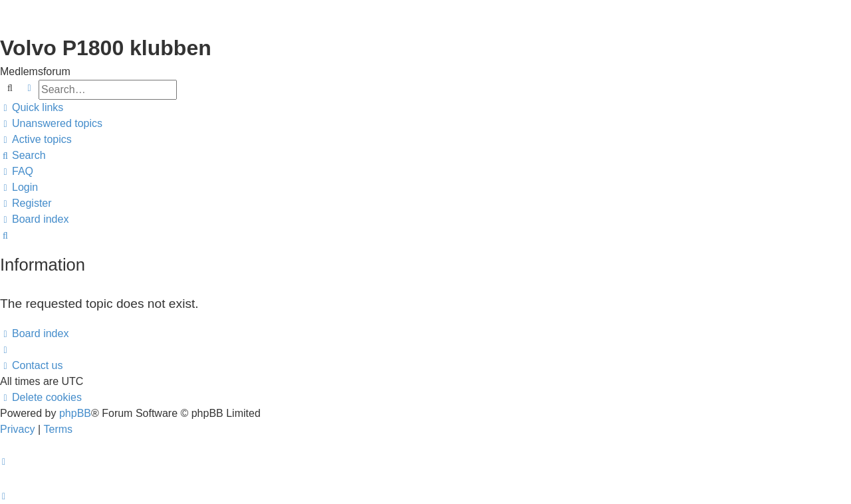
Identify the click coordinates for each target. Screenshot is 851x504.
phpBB (75, 413)
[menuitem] (51, 124)
